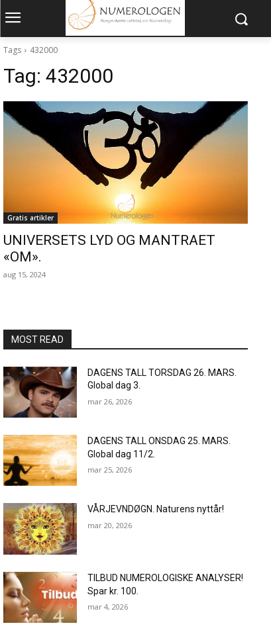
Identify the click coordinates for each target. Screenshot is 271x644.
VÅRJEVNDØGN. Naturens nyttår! (156, 509)
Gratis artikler (30, 218)
